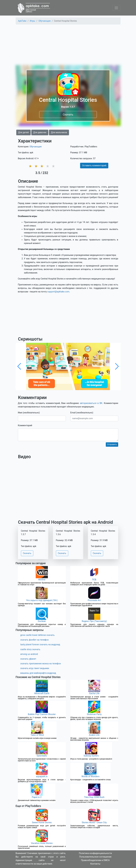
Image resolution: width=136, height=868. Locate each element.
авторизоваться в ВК (91, 403)
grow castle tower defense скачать (37, 635)
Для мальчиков (59, 132)
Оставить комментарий (94, 166)
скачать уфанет (28, 659)
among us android (29, 654)
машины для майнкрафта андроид (38, 673)
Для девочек (40, 132)
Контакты (95, 864)
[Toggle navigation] (116, 8)
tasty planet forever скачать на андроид (40, 645)
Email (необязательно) (82, 413)
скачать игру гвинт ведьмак (35, 668)
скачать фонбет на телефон (35, 640)
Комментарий (25, 425)
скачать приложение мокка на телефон (41, 664)
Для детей (23, 132)
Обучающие (36, 147)
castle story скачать (30, 649)
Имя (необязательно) (29, 413)
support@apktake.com (58, 292)
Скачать (68, 114)
